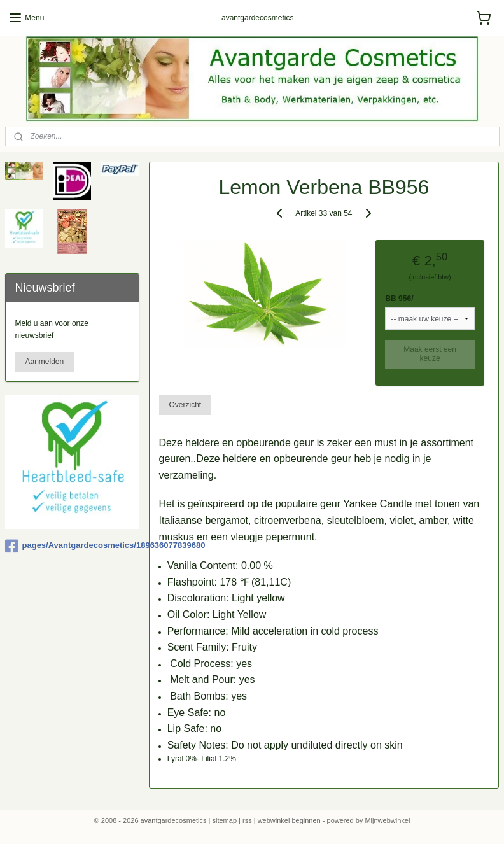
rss (247, 820)
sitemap (224, 820)
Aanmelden (45, 362)
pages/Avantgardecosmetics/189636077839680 (72, 546)
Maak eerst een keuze (430, 353)
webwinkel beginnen (289, 820)
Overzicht (185, 404)
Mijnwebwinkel (387, 820)
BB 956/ (400, 298)
